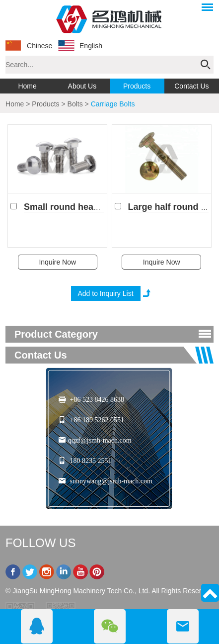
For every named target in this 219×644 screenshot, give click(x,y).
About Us (82, 86)
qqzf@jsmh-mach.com (100, 440)
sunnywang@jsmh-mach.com (111, 481)
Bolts (75, 104)
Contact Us (191, 86)
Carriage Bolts (113, 104)
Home (27, 86)
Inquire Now (57, 262)
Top (210, 593)
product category (56, 334)
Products (137, 86)
